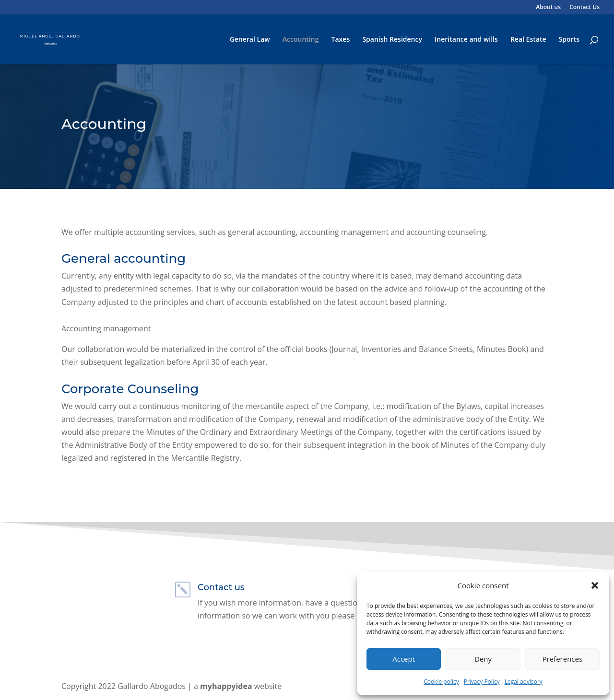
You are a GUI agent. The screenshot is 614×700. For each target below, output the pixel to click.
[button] (595, 585)
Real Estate (528, 40)
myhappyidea (226, 686)
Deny (483, 659)
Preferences (563, 659)
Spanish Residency (392, 40)
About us (548, 8)
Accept (404, 659)
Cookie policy (441, 682)
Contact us (221, 587)
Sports (569, 40)
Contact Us (584, 8)
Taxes (341, 40)
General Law (250, 40)
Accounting (301, 40)
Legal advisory (524, 682)
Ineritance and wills (466, 40)
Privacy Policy (482, 682)
